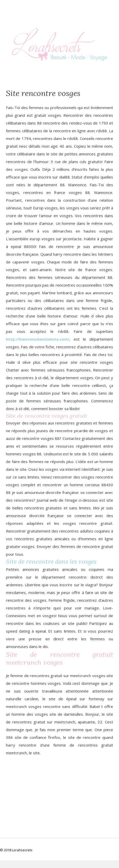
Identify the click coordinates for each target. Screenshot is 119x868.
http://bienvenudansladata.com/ (38, 339)
